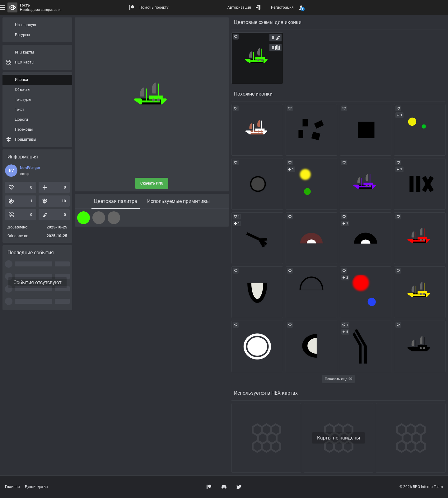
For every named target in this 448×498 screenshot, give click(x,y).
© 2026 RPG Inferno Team (421, 487)
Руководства (36, 487)
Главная (12, 487)
